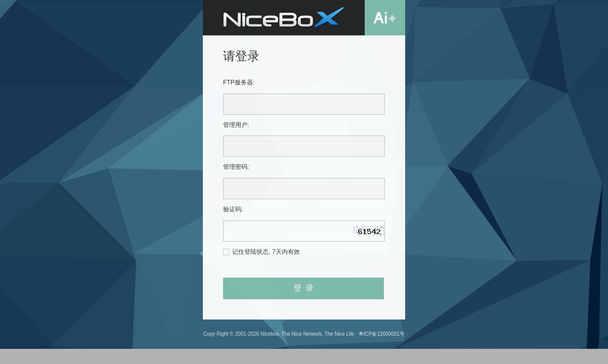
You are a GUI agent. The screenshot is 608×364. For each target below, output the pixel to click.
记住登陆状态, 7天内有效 (266, 252)
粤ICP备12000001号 (382, 334)
